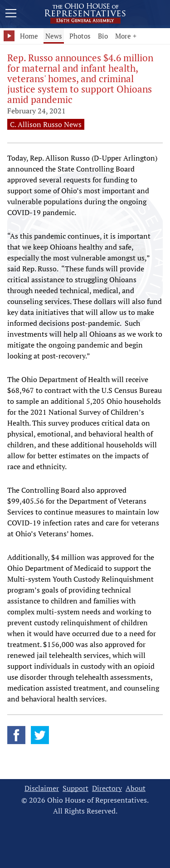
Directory (107, 788)
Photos (80, 36)
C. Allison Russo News (46, 124)
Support (75, 788)
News (54, 36)
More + (126, 36)
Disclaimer (42, 788)
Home (29, 36)
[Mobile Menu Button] (11, 15)
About (136, 788)
